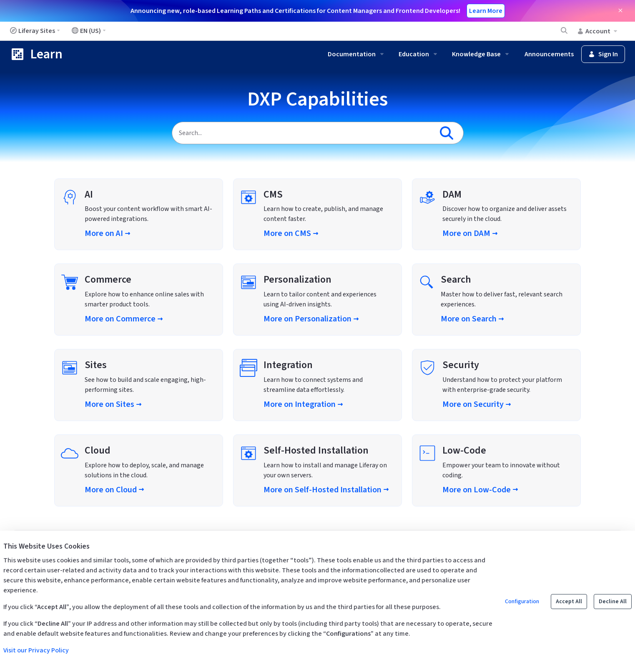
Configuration (522, 602)
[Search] (302, 133)
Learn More (486, 11)
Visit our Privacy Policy (36, 650)
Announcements (549, 54)
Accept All (569, 602)
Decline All (613, 602)
